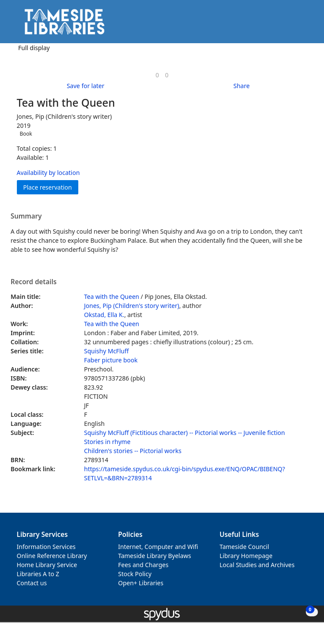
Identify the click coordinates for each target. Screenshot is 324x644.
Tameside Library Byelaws (155, 556)
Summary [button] (26, 216)
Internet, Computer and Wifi (158, 547)
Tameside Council (245, 547)
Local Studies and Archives (257, 565)
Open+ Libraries (141, 583)
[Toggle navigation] (304, 25)
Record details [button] (34, 282)
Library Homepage (246, 556)
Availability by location (48, 173)
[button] (294, 25)
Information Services (46, 547)
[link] (157, 75)
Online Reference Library (52, 556)
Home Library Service (47, 565)
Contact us (32, 583)
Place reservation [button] (51, 187)
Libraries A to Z (38, 574)
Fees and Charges (143, 565)
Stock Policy (135, 574)
